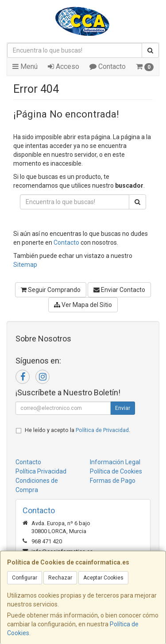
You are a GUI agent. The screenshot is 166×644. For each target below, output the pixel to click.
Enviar (123, 408)
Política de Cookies (116, 471)
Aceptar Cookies (103, 578)
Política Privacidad (41, 471)
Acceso (64, 66)
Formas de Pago (113, 481)
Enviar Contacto (119, 290)
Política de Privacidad (102, 430)
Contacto (108, 66)
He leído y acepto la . (77, 430)
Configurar (25, 578)
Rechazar (60, 578)
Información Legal (115, 462)
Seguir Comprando (51, 290)
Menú (25, 66)
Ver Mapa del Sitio (83, 305)
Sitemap (25, 265)
